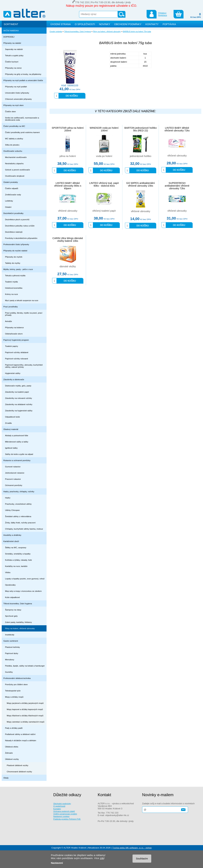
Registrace (163, 15)
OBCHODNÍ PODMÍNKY (128, 24)
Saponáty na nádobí (14, 49)
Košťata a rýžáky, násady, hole (18, 560)
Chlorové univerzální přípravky (18, 99)
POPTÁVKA (169, 24)
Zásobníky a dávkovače (14, 379)
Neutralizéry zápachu (14, 163)
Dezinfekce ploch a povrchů (17, 219)
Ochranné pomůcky (14, 485)
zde (102, 858)
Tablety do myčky (13, 263)
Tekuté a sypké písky (14, 55)
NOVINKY (105, 24)
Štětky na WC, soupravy (16, 547)
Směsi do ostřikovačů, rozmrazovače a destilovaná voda (22, 119)
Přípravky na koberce (14, 327)
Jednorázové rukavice (15, 473)
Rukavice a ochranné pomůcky (17, 460)
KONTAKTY (152, 24)
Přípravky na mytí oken (13, 105)
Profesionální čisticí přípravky (16, 244)
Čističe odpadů (12, 188)
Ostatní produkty (11, 182)
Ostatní (8, 207)
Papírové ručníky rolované (17, 359)
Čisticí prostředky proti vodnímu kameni (22, 132)
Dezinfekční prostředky (13, 213)
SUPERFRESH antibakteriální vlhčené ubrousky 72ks (177, 186)
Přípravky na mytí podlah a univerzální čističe (23, 80)
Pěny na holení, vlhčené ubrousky (20, 628)
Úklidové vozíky (12, 759)
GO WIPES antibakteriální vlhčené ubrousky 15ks (141, 184)
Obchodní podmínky (62, 803)
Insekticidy (10, 635)
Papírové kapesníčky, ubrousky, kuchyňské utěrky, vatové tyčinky (24, 366)
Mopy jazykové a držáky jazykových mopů (25, 703)
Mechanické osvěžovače (16, 157)
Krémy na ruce (11, 294)
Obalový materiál (11, 429)
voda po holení (104, 156)
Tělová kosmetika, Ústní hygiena (18, 603)
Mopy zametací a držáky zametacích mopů (26, 722)
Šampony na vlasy (13, 610)
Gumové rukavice (13, 467)
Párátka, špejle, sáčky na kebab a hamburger (25, 666)
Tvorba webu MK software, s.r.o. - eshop (132, 848)
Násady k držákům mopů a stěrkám (21, 740)
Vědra (8, 572)
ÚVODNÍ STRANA (61, 24)
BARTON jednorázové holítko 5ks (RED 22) (141, 129)
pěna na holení (68, 156)
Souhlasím (142, 858)
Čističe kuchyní (12, 62)
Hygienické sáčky (13, 373)
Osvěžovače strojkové (15, 176)
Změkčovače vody (13, 195)
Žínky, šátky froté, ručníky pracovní (20, 523)
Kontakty (57, 809)
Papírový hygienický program (16, 340)
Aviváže (9, 321)
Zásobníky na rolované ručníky (19, 398)
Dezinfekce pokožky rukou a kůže (20, 226)
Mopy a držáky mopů (14, 697)
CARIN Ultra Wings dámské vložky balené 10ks (68, 240)
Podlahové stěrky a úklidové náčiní (20, 734)
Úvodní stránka (56, 31)
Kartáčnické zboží (11, 541)
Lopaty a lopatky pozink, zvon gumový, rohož (25, 579)
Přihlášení (162, 13)
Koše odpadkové (12, 597)
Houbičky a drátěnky (12, 535)
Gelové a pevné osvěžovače (17, 170)
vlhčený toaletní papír (104, 211)
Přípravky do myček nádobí (15, 251)
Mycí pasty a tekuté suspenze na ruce (22, 300)
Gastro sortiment (11, 641)
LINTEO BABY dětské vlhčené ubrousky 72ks (177, 129)
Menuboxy (10, 659)
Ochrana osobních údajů (64, 811)
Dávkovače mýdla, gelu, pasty (18, 386)
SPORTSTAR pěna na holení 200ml (68, 129)
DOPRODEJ (9, 37)
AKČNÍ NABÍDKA (11, 31)
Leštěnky (9, 201)
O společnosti (59, 806)
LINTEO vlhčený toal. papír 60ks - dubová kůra (104, 184)
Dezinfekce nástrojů (14, 232)
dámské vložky (68, 266)
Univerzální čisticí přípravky (17, 93)
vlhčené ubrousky (177, 156)
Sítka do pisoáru (12, 145)
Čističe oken (10, 111)
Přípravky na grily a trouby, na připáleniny (23, 74)
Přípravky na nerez (13, 68)
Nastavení (57, 863)
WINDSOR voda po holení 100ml (104, 129)
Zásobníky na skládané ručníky (19, 404)
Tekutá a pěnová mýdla (15, 275)
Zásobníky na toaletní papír (17, 392)
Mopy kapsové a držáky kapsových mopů (25, 709)
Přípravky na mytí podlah (16, 87)
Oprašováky (10, 585)
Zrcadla (8, 423)
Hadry (8, 498)
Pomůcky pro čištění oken (16, 684)
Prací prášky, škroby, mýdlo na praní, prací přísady (24, 314)
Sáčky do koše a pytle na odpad (19, 454)
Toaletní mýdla (11, 282)
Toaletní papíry (12, 346)
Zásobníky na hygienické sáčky (19, 411)
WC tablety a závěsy (14, 139)
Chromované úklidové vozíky (19, 772)
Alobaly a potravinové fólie (17, 435)
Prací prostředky (11, 307)
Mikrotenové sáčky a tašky (17, 442)
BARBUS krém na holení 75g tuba (137, 31)
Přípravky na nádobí (12, 43)
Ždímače (9, 753)
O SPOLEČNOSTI (85, 24)
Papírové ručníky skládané (17, 352)
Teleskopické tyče (13, 691)
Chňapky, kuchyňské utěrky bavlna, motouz (24, 529)
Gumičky (9, 672)
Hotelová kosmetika (14, 288)
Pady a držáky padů (14, 728)
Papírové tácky (12, 653)
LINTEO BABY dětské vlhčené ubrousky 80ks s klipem (68, 186)
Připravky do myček (14, 257)
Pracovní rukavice (13, 479)
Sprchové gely (11, 616)
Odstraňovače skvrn (14, 334)
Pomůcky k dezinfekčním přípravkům (21, 238)
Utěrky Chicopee (12, 510)
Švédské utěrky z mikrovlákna (18, 516)
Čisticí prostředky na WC (14, 126)
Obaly (6, 778)
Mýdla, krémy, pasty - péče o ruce (18, 269)
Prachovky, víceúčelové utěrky (18, 504)
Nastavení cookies (61, 816)
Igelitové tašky (11, 448)
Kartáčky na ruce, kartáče (16, 566)
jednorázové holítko (141, 156)
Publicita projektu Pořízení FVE (67, 819)
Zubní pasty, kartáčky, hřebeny (18, 622)
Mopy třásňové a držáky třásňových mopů (25, 716)
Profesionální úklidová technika (17, 678)
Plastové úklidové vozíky (18, 765)
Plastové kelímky (12, 647)
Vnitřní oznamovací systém (65, 814)
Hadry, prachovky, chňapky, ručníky (19, 491)
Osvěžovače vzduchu (13, 151)
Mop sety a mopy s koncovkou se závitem (23, 591)
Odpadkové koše (12, 417)
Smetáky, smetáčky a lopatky (18, 554)
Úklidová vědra (12, 747)
